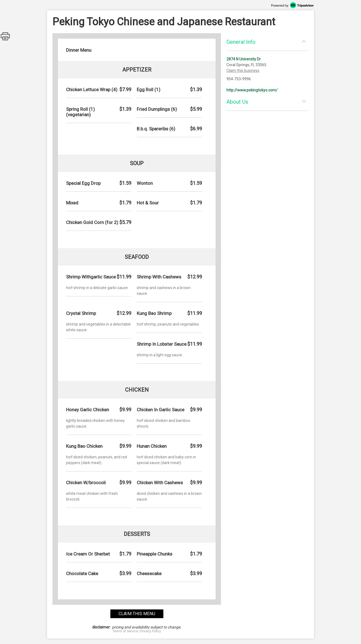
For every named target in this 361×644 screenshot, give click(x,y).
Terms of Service (125, 631)
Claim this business (243, 70)
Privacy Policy (151, 631)
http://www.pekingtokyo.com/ (252, 90)
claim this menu (137, 614)
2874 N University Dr (244, 59)
